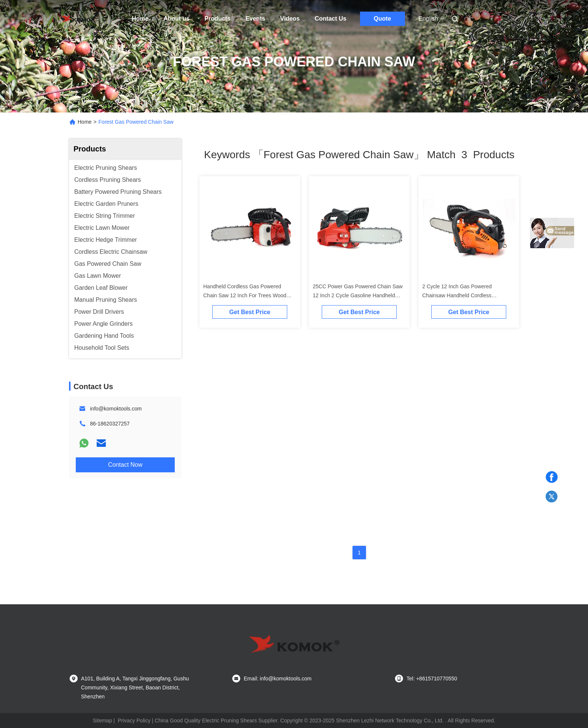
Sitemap (102, 721)
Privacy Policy (134, 721)
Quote (382, 19)
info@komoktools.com (116, 409)
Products (217, 19)
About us (176, 19)
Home (140, 19)
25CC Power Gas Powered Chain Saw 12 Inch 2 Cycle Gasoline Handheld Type (358, 295)
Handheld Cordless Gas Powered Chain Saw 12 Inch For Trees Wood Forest (245, 295)
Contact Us (330, 19)
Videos (290, 19)
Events (255, 19)
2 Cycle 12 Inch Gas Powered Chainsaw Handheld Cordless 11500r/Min (457, 295)
